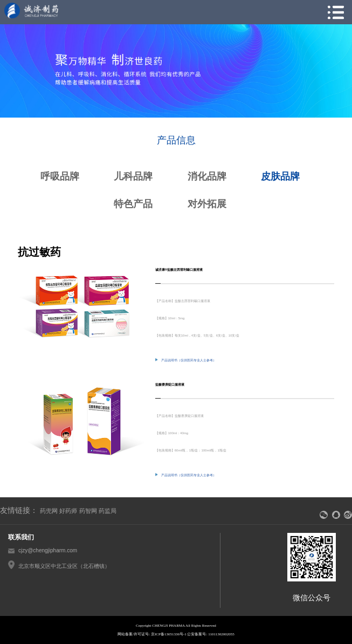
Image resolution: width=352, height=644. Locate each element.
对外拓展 (207, 204)
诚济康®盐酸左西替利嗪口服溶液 (179, 270)
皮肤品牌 (280, 176)
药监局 (108, 511)
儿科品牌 (133, 176)
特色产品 (133, 204)
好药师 (68, 511)
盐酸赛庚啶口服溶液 (170, 385)
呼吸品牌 (60, 176)
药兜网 (49, 511)
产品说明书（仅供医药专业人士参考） (186, 360)
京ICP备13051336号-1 (169, 634)
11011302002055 (221, 634)
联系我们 (21, 537)
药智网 (88, 511)
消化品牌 (207, 176)
